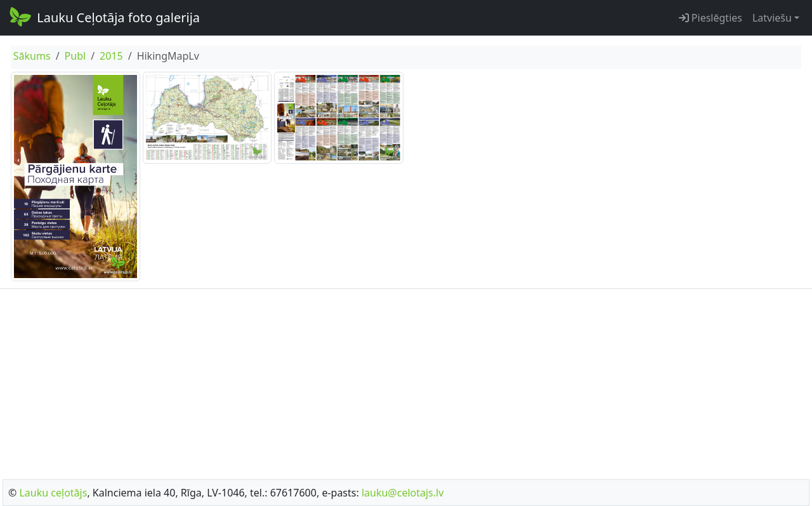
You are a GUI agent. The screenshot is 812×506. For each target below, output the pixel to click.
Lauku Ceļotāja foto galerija (104, 17)
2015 (111, 56)
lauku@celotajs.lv (403, 493)
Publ (75, 56)
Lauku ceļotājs (53, 493)
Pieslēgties (710, 18)
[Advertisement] (406, 380)
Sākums (32, 56)
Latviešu (772, 18)
